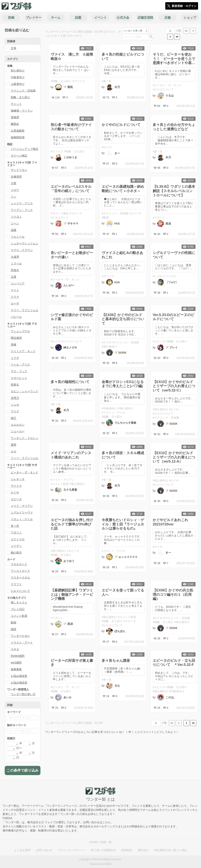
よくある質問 (22, 850)
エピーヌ (16, 499)
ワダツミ (16, 533)
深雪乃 (15, 398)
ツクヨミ (16, 217)
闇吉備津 (16, 338)
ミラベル (16, 263)
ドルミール (18, 237)
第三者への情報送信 (103, 850)
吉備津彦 (16, 177)
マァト (15, 290)
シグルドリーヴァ (22, 512)
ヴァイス (16, 486)
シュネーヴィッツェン (25, 243)
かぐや (15, 492)
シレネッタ (18, 479)
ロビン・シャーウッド (25, 391)
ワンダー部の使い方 (23, 694)
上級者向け (18, 84)
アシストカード (20, 571)
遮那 (14, 445)
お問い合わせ (44, 850)
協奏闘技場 (18, 137)
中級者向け (18, 77)
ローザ (15, 303)
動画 (14, 622)
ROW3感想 (18, 656)
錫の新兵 (16, 553)
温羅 (14, 230)
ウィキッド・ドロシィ (25, 438)
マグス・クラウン (22, 250)
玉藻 (14, 277)
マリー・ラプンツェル (25, 310)
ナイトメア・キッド (23, 351)
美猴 (14, 345)
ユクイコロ (18, 539)
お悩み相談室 (19, 676)
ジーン (15, 223)
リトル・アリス (20, 365)
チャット (16, 104)
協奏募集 (16, 669)
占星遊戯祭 (18, 131)
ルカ (14, 451)
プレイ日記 (18, 609)
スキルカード (19, 564)
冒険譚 (15, 117)
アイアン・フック (22, 210)
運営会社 (143, 850)
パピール (16, 317)
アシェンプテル (20, 331)
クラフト (16, 584)
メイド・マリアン (22, 506)
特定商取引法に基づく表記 (171, 850)
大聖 (14, 183)
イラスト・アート (22, 643)
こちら (106, 822)
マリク (15, 411)
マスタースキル (20, 577)
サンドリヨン (19, 170)
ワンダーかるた (20, 636)
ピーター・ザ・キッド (25, 472)
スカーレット (19, 378)
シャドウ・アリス (22, 203)
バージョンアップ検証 (25, 149)
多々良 (15, 526)
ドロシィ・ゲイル (22, 519)
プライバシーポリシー (72, 850)
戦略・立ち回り (20, 97)
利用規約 (127, 850)
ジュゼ (15, 405)
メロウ (15, 190)
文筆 (14, 48)
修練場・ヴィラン (22, 111)
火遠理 (15, 257)
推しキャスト (19, 602)
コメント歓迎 (19, 616)
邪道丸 (15, 270)
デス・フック (19, 371)
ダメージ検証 (19, 156)
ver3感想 (16, 663)
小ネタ (15, 649)
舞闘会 (15, 124)
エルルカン (18, 425)
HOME (93, 842)
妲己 (14, 418)
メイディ (16, 546)
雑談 (14, 629)
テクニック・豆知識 (23, 91)
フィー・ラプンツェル (25, 458)
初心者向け (18, 71)
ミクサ (15, 358)
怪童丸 (15, 385)
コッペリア (18, 283)
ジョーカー (18, 431)
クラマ (15, 297)
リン (14, 197)
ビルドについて (20, 591)
